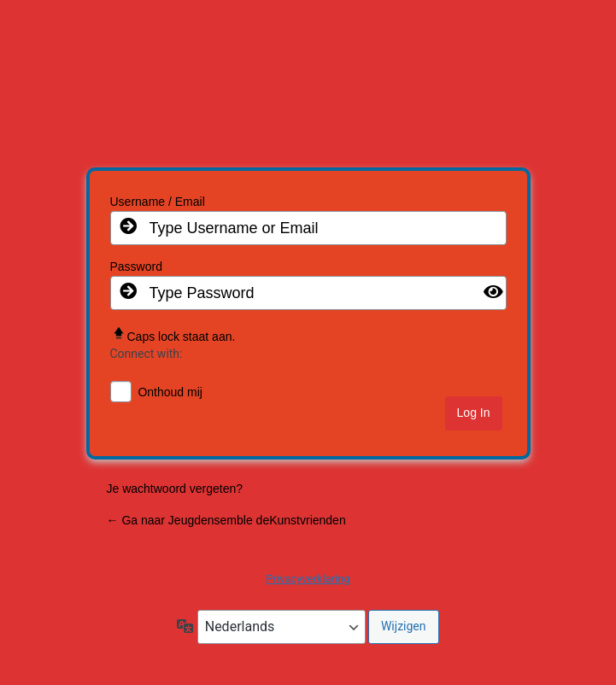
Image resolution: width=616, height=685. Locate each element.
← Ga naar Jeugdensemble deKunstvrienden (226, 520)
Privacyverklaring (308, 579)
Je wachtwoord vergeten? (175, 489)
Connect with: (147, 354)
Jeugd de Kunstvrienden (308, 89)
